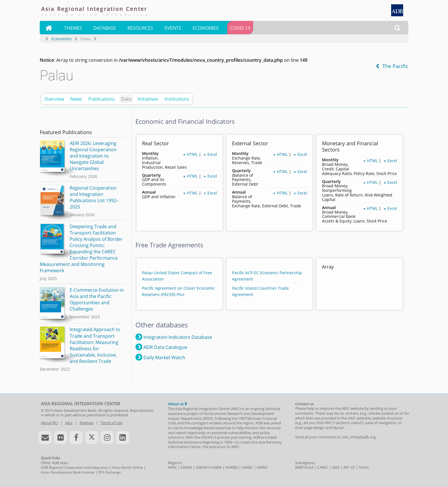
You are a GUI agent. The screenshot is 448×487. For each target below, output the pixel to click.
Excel (210, 154)
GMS (336, 467)
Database (105, 28)
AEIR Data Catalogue (161, 347)
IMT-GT (349, 467)
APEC (172, 467)
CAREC (323, 467)
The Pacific (392, 66)
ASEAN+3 (203, 467)
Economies (206, 28)
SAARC (247, 467)
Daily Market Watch (160, 357)
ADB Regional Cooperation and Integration (75, 467)
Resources (140, 28)
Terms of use (111, 423)
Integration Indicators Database (174, 337)
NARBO (232, 467)
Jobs (69, 423)
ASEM (217, 467)
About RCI (49, 423)
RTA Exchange (110, 472)
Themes (73, 28)
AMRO (262, 467)
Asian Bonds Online (127, 467)
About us (178, 404)
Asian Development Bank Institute (68, 472)
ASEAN (186, 467)
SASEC (364, 467)
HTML (190, 154)
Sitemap (86, 423)
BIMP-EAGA (304, 467)
